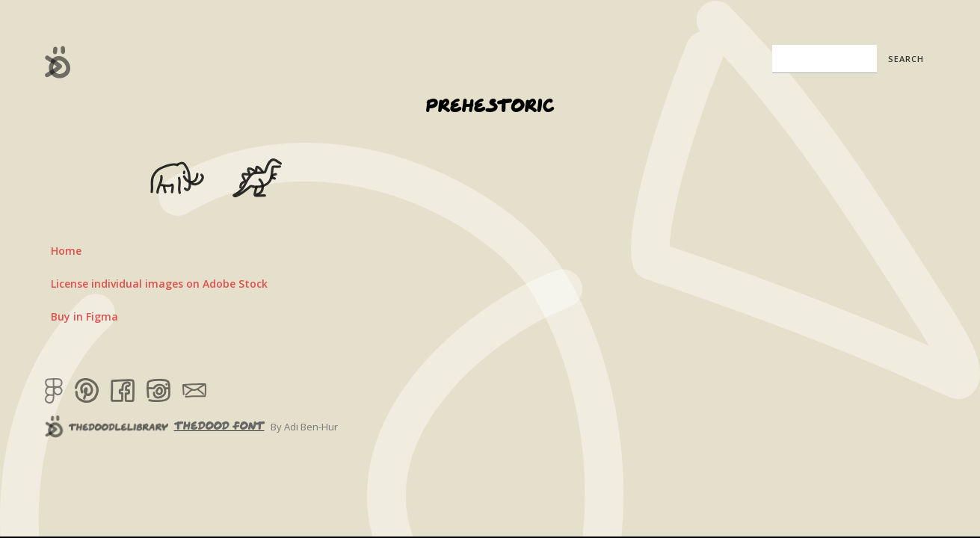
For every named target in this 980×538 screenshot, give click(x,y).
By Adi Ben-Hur (304, 427)
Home (66, 251)
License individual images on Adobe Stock (159, 284)
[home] (58, 62)
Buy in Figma (84, 316)
